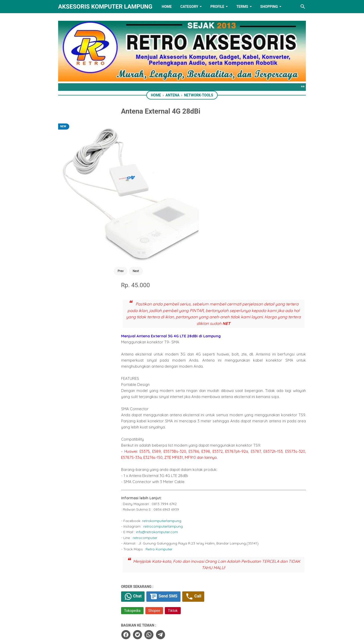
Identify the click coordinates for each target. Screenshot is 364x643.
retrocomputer (176, 387)
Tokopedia (164, 461)
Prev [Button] (94, 202)
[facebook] (157, 484)
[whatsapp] (180, 484)
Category (189, 7)
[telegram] (191, 484)
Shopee (186, 461)
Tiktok (204, 461)
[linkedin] (182, 614)
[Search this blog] (303, 7)
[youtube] (198, 614)
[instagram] (214, 614)
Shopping (269, 7)
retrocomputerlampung (194, 376)
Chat (165, 446)
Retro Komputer (190, 398)
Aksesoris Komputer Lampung (105, 7)
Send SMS (197, 446)
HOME (167, 7)
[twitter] (168, 484)
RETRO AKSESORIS (196, 635)
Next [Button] (109, 202)
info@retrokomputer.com (188, 381)
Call (228, 446)
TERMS (242, 7)
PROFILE (217, 7)
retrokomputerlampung (193, 370)
